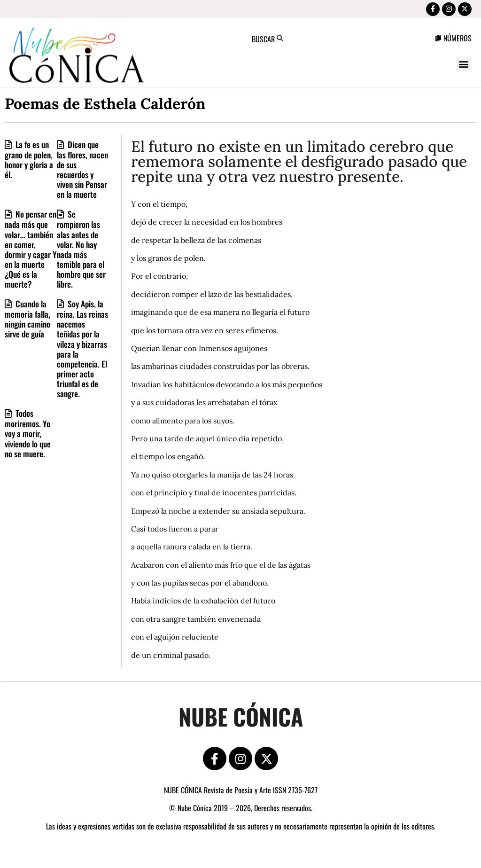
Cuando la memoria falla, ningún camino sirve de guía (27, 322)
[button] (464, 67)
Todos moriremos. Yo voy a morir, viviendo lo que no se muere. (28, 436)
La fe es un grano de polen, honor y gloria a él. (29, 163)
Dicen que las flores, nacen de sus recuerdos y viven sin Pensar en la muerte (82, 172)
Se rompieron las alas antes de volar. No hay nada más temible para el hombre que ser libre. (81, 252)
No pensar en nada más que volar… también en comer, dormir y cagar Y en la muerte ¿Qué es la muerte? (31, 252)
